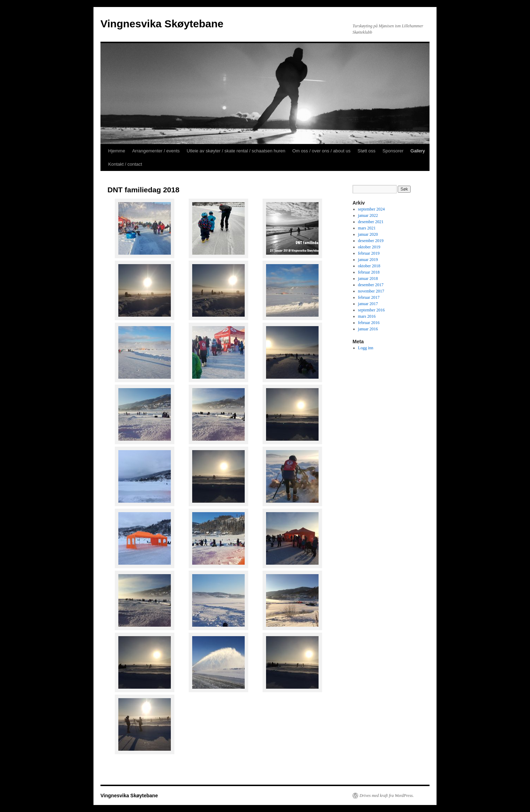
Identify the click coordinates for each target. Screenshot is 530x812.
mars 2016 (367, 316)
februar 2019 (369, 253)
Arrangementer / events (156, 151)
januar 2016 (368, 329)
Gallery (418, 151)
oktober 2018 (369, 266)
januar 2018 (368, 278)
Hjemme (117, 151)
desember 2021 (371, 222)
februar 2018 (369, 272)
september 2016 (371, 310)
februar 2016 (369, 323)
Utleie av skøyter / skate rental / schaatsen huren (236, 151)
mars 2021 (367, 228)
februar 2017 (369, 297)
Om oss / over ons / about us (321, 151)
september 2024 (371, 209)
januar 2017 (368, 304)
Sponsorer (393, 151)
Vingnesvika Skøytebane (162, 24)
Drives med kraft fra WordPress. (387, 796)
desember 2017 (371, 285)
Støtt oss (366, 151)
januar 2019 (368, 260)
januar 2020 (368, 234)
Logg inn (366, 348)
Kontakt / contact (125, 164)
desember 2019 (371, 241)
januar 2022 (368, 215)
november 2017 (371, 291)
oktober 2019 (369, 247)
